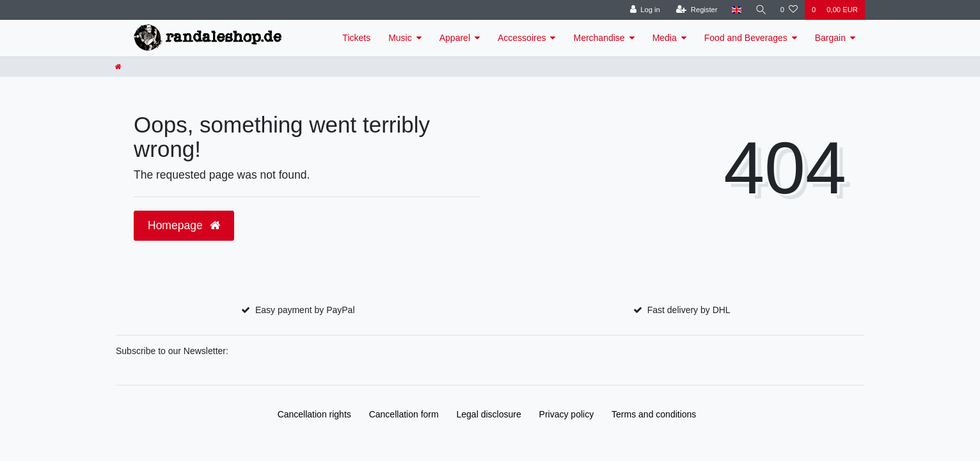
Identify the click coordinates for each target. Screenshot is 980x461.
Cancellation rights (314, 414)
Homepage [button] (184, 225)
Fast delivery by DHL (689, 310)
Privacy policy (567, 414)
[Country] (735, 10)
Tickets (356, 38)
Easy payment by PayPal (305, 310)
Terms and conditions (654, 414)
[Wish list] (789, 10)
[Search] (761, 10)
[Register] (696, 10)
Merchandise (599, 38)
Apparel (455, 38)
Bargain (830, 38)
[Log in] (644, 10)
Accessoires (522, 38)
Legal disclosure (489, 414)
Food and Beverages (746, 38)
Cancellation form (404, 414)
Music (400, 38)
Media (665, 38)
